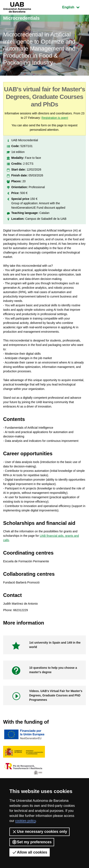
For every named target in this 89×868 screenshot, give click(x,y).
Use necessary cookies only (39, 832)
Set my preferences (32, 842)
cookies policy (25, 821)
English (74, 7)
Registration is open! (55, 118)
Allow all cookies (30, 852)
